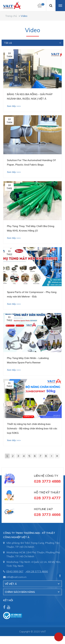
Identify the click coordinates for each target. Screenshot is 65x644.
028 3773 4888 (47, 481)
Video (24, 16)
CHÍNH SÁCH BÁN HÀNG (20, 592)
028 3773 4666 (47, 514)
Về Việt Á (11, 584)
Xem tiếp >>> (14, 106)
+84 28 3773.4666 (37, 571)
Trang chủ (11, 16)
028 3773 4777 (47, 498)
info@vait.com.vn (16, 577)
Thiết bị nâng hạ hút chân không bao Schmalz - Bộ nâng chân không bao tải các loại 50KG (32, 428)
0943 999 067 (15, 571)
